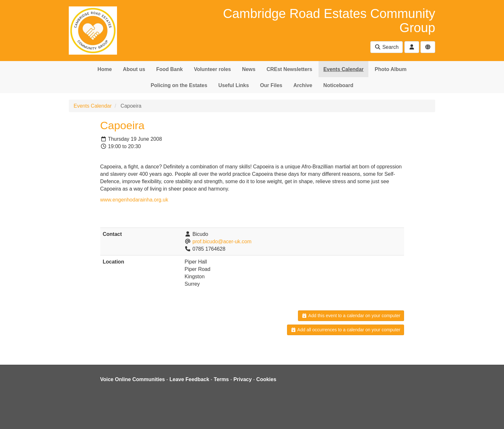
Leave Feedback (189, 379)
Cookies (266, 379)
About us (134, 69)
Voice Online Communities (133, 379)
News (249, 69)
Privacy (243, 379)
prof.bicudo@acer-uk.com (222, 241)
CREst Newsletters (289, 69)
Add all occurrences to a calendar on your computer (345, 330)
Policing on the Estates (179, 85)
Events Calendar (343, 69)
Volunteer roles (212, 69)
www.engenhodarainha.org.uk (134, 200)
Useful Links (234, 85)
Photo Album (391, 69)
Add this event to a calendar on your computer (351, 316)
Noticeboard (338, 85)
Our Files (271, 85)
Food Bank (170, 69)
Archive (303, 85)
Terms (221, 379)
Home (104, 69)
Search (387, 47)
